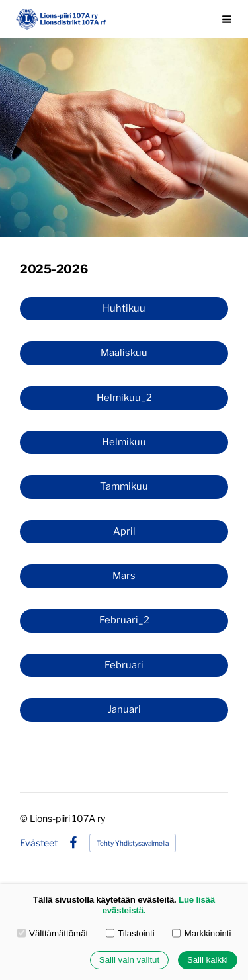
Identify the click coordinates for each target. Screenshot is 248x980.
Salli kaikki (208, 960)
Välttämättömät (53, 933)
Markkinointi (201, 933)
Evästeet (39, 843)
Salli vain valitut (129, 960)
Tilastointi (130, 933)
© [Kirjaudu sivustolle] (25, 818)
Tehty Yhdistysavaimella (133, 843)
